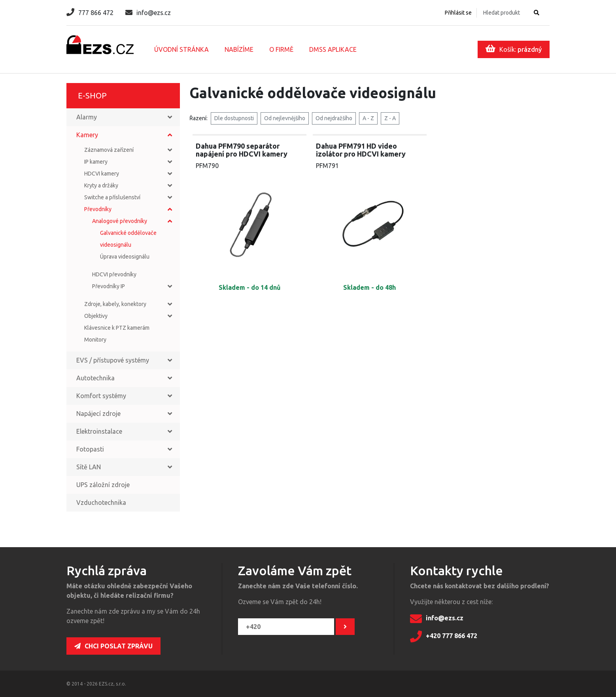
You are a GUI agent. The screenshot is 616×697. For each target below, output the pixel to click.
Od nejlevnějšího (285, 118)
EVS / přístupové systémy (113, 360)
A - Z (368, 118)
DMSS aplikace (333, 49)
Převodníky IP (109, 286)
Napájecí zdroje (98, 414)
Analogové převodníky (120, 221)
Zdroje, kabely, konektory (115, 304)
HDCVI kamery (102, 174)
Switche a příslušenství (112, 197)
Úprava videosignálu (125, 257)
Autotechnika (95, 378)
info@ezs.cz (148, 13)
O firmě (281, 49)
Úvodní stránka (181, 49)
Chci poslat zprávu (113, 646)
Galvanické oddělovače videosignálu (128, 239)
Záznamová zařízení (109, 150)
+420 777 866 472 (444, 637)
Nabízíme (239, 49)
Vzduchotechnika (101, 502)
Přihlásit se (458, 13)
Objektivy (96, 316)
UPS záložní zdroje (103, 485)
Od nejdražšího (334, 118)
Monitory (95, 340)
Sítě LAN (89, 467)
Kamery (87, 135)
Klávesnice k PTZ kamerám (117, 328)
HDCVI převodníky (114, 274)
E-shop (92, 95)
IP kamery (96, 162)
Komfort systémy (101, 396)
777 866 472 (90, 13)
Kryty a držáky (101, 185)
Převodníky (98, 209)
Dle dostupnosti (234, 118)
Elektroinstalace (99, 431)
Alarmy (87, 117)
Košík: (514, 49)
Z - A (390, 118)
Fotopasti (90, 449)
